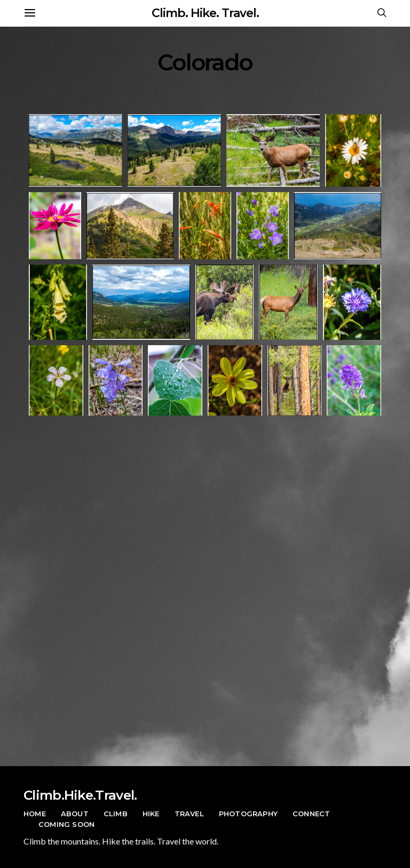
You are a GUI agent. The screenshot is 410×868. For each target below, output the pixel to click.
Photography (248, 814)
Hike (151, 814)
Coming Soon (66, 824)
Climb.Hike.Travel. (80, 795)
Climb (116, 814)
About (75, 814)
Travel (189, 814)
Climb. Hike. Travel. (205, 13)
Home (35, 814)
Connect (311, 814)
